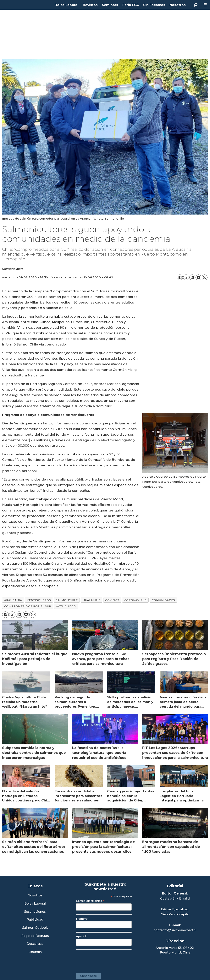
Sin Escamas (154, 5)
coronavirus (135, 600)
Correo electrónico (90, 901)
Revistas (90, 5)
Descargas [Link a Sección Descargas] (35, 944)
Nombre (82, 919)
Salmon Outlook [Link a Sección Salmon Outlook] (35, 928)
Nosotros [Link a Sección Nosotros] (35, 896)
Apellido (82, 936)
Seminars (110, 5)
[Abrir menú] (205, 5)
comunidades (163, 600)
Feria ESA (131, 5)
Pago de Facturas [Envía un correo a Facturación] (35, 936)
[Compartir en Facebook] (180, 277)
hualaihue (91, 600)
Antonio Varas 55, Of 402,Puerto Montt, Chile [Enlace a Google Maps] (175, 950)
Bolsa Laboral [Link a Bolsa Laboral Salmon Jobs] (35, 904)
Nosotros (178, 5)
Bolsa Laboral (66, 5)
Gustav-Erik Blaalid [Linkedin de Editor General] (175, 898)
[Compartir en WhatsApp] (205, 277)
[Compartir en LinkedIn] (192, 277)
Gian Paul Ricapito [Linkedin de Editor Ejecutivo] (175, 914)
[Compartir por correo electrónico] (198, 277)
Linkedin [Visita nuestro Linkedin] (35, 952)
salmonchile (67, 600)
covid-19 (112, 600)
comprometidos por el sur (28, 606)
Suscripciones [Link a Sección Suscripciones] (35, 912)
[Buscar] (196, 5)
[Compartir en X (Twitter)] (186, 277)
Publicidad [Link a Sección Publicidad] (35, 920)
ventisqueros (39, 600)
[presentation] (105, 960)
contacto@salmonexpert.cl (175, 930)
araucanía (13, 600)
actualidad (66, 606)
